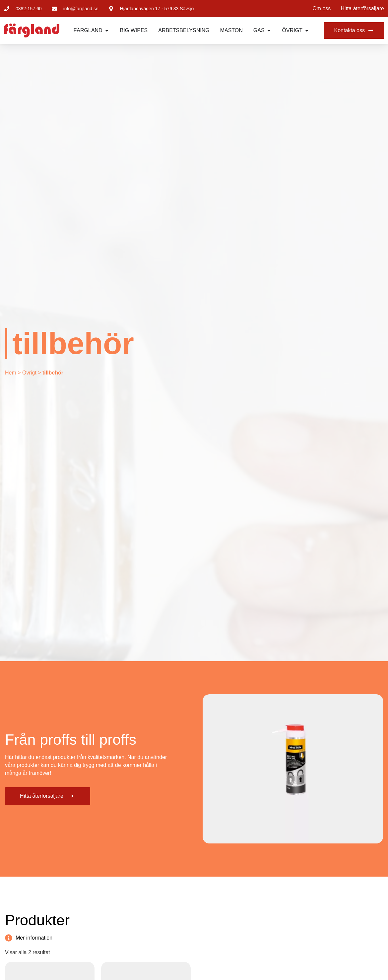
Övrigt (29, 373)
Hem (11, 373)
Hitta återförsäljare (362, 8)
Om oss (322, 8)
